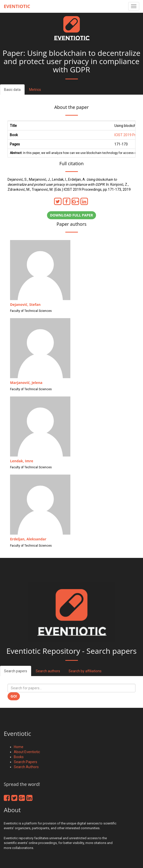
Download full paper (71, 215)
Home (19, 747)
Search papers (16, 671)
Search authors (48, 671)
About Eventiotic (27, 752)
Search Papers (26, 762)
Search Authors (26, 767)
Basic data (12, 90)
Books (19, 757)
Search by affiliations (85, 671)
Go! (14, 696)
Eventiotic (17, 6)
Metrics (35, 90)
